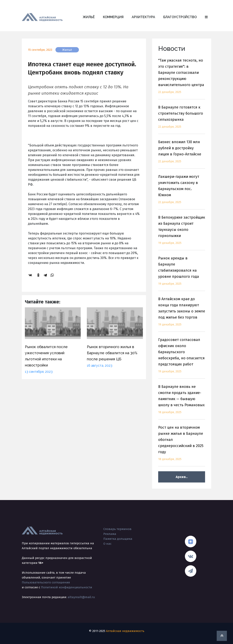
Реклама (110, 534)
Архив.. (182, 477)
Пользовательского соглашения (46, 582)
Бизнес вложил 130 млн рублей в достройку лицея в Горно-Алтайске (182, 154)
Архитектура (143, 17)
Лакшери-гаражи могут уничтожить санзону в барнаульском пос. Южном (182, 192)
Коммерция (113, 17)
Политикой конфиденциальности (67, 587)
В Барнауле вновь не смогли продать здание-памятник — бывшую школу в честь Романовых (182, 402)
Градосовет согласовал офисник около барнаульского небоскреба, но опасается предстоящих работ (182, 358)
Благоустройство (180, 17)
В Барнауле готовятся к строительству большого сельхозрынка (182, 119)
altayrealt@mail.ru (81, 597)
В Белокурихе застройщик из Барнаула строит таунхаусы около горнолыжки (182, 233)
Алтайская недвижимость (125, 631)
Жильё (89, 17)
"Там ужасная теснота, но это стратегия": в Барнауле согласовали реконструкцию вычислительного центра (182, 79)
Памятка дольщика (118, 539)
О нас (107, 544)
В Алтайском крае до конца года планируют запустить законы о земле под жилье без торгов (182, 314)
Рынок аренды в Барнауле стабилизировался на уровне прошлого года (182, 273)
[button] (206, 17)
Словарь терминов (117, 529)
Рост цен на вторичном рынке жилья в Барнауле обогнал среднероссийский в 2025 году (182, 446)
